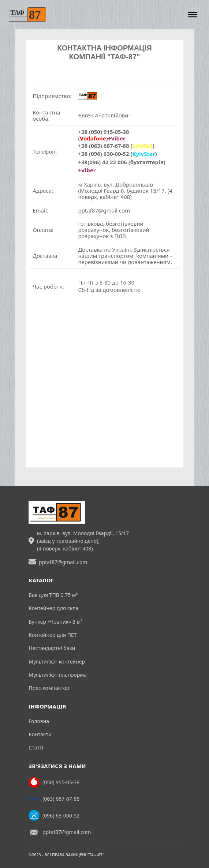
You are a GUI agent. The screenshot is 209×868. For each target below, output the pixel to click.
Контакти (40, 734)
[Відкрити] (193, 14)
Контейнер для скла (53, 608)
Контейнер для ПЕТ (53, 635)
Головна (39, 721)
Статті (36, 747)
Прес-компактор (49, 688)
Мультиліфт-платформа (57, 675)
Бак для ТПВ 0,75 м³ (53, 595)
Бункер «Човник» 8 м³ (55, 622)
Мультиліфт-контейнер (57, 662)
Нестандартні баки (52, 648)
